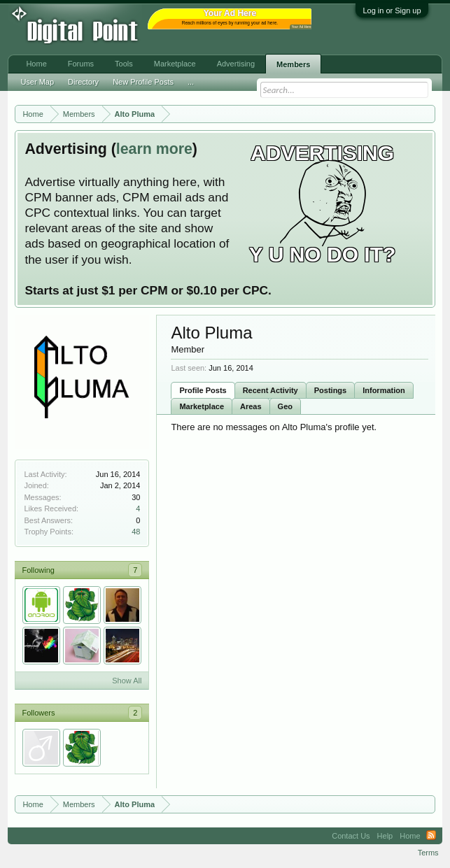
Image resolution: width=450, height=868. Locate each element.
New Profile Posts (143, 82)
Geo (285, 406)
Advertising (236, 64)
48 (136, 532)
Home (36, 64)
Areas (251, 406)
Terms (428, 853)
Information (384, 390)
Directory (83, 82)
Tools (124, 64)
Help (385, 836)
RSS (431, 836)
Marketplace (202, 406)
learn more (154, 149)
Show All (127, 681)
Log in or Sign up (392, 10)
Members (293, 64)
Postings (330, 390)
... (191, 82)
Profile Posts (203, 390)
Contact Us (351, 836)
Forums (81, 64)
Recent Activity (270, 390)
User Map (37, 82)
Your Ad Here (301, 27)
